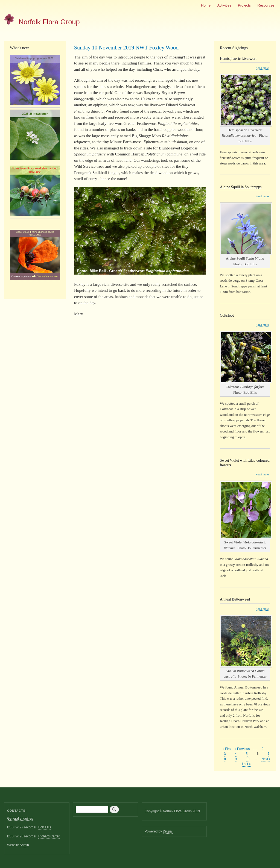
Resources (266, 5)
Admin (24, 845)
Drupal (168, 831)
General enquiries (20, 819)
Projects (244, 5)
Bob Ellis (45, 827)
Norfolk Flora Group (49, 22)
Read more (262, 68)
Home (206, 5)
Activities (224, 5)
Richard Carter (49, 836)
